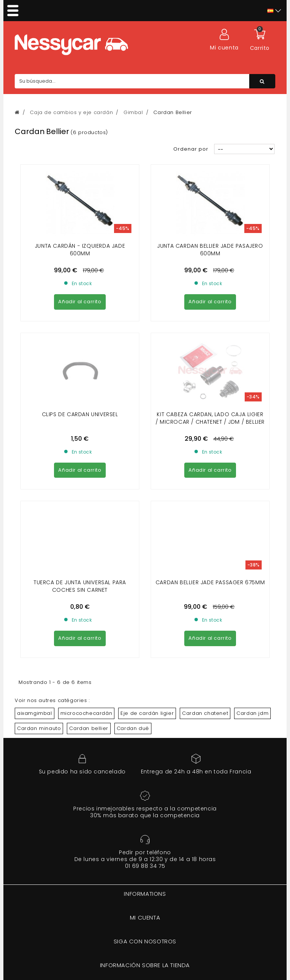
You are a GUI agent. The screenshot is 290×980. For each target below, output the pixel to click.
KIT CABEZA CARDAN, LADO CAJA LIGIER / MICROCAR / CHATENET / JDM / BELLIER (210, 349)
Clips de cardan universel (80, 346)
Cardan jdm (252, 576)
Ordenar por (191, 149)
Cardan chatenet (205, 576)
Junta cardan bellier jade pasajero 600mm (210, 250)
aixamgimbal (35, 576)
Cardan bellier (89, 591)
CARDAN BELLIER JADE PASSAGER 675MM (210, 445)
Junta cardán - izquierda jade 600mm (80, 250)
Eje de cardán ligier (147, 576)
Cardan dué (133, 591)
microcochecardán (86, 576)
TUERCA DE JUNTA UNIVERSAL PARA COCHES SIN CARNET (80, 449)
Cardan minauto (39, 591)
